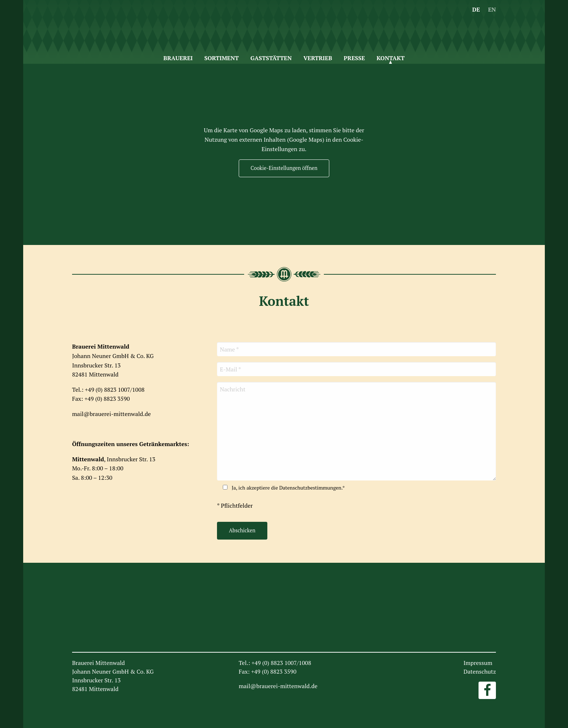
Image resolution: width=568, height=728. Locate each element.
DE (476, 9)
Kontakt (390, 58)
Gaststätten (271, 58)
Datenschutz (480, 671)
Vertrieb (318, 58)
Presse (354, 58)
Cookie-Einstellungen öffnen (284, 168)
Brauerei (178, 58)
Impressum (478, 663)
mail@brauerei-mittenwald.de (278, 686)
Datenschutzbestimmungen (310, 488)
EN (492, 9)
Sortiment (222, 58)
